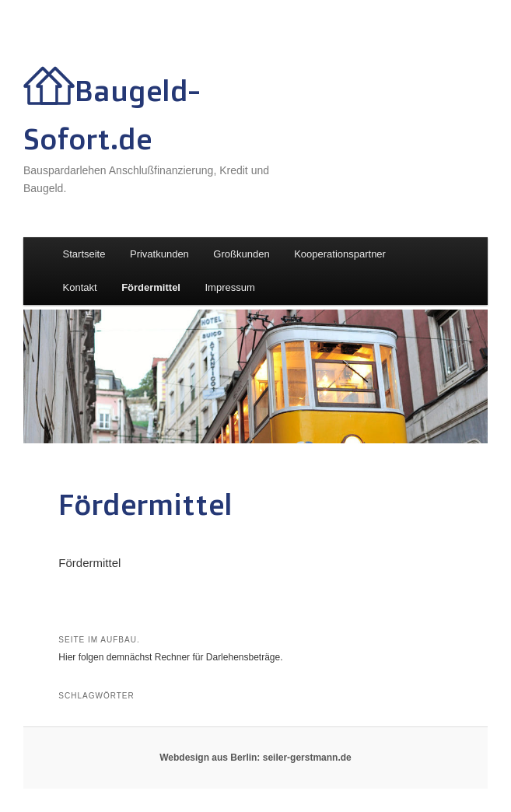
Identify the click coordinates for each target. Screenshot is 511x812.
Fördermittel (151, 287)
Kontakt (80, 287)
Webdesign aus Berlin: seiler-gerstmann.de (255, 758)
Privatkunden (159, 254)
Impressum (229, 287)
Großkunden (241, 254)
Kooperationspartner (340, 254)
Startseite (84, 254)
